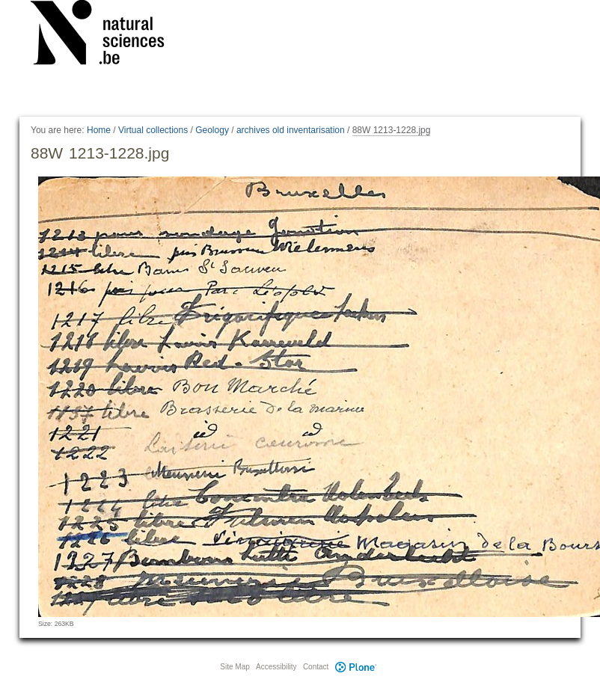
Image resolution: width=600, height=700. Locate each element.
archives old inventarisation (291, 130)
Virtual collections (153, 130)
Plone (355, 667)
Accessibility (276, 667)
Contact (316, 667)
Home (99, 130)
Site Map (235, 667)
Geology (212, 130)
